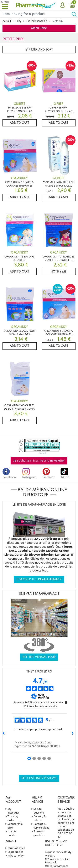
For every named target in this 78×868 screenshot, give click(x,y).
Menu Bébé (39, 28)
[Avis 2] (34, 758)
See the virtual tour (39, 657)
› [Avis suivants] (73, 733)
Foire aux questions (39, 833)
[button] (63, 5)
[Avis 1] (29, 758)
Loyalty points (12, 833)
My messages (14, 811)
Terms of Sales (16, 848)
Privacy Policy (15, 856)
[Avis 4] (44, 758)
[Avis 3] (39, 758)
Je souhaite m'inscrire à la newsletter (39, 461)
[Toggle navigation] (5, 5)
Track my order (13, 818)
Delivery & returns (40, 818)
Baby (18, 21)
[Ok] (75, 14)
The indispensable (37, 21)
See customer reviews (39, 778)
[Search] (36, 14)
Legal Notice (15, 852)
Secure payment (39, 811)
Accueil (7, 21)
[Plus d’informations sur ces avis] (66, 702)
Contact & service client (41, 826)
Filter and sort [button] (39, 50)
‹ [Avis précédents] (4, 733)
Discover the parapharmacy (39, 579)
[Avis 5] (49, 758)
